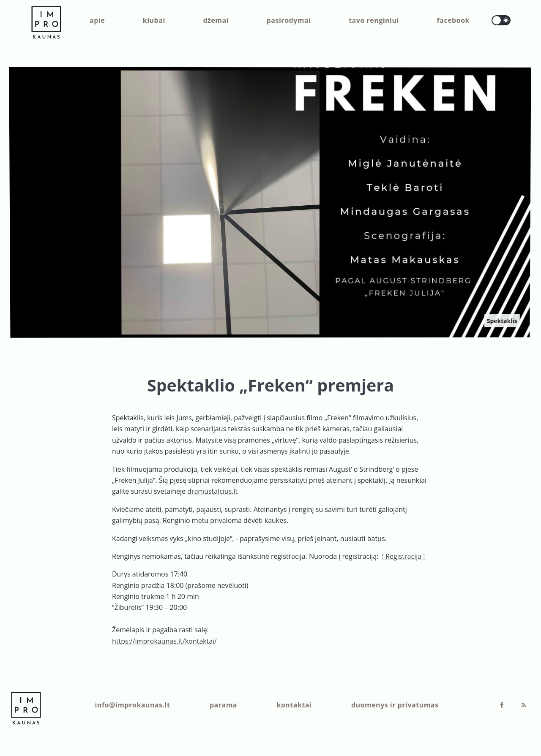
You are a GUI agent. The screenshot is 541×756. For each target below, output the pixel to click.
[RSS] (524, 705)
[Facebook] (503, 705)
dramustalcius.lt (212, 491)
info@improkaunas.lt (133, 705)
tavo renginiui (374, 20)
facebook (453, 20)
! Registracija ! (404, 556)
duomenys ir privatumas (395, 705)
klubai (154, 20)
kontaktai (294, 705)
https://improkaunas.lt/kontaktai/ (164, 641)
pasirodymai (289, 20)
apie (97, 20)
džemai (216, 20)
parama (223, 705)
